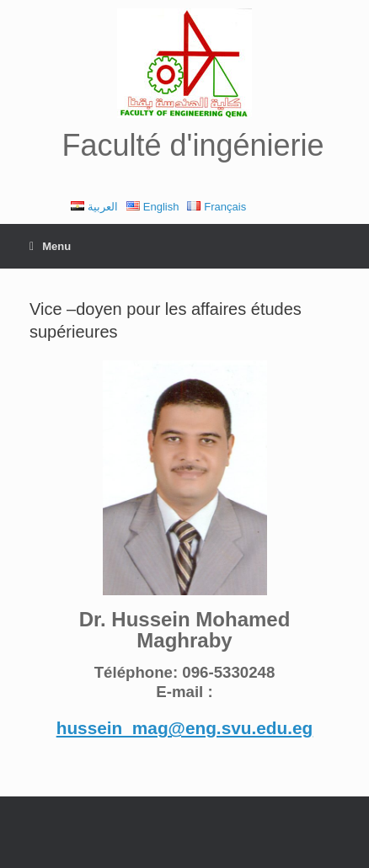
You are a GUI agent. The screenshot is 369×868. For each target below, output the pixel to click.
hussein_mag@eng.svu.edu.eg (185, 728)
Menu (50, 246)
